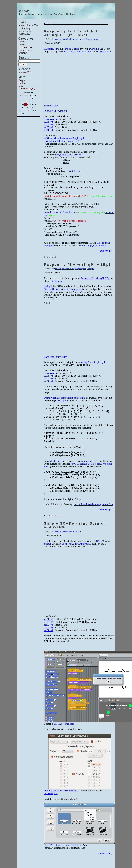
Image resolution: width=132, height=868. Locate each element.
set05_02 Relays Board (82, 464)
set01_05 (48, 619)
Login (22, 80)
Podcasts (23, 83)
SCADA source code (64, 724)
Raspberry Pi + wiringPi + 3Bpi (77, 265)
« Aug (22, 113)
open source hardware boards (77, 52)
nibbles (87, 461)
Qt (105, 49)
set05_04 (48, 125)
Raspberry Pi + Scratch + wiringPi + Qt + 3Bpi (71, 33)
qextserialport (51, 793)
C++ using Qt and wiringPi (94, 246)
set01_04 (48, 130)
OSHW (23, 42)
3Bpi (108, 278)
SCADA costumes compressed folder (63, 845)
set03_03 (48, 622)
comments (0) (105, 251)
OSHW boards (57, 281)
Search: (24, 57)
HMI (77, 49)
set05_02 (48, 127)
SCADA (99, 541)
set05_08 (48, 122)
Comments (27, 89)
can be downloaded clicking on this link (93, 504)
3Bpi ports (63, 401)
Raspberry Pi (25, 50)
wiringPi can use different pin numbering (64, 398)
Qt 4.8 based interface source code (61, 791)
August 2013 (25, 72)
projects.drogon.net (73, 289)
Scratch (23, 44)
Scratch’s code (51, 106)
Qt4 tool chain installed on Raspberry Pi (65, 138)
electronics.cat (26, 25)
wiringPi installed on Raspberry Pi (62, 141)
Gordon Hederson (53, 289)
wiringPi (23, 53)
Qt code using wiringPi (55, 111)
